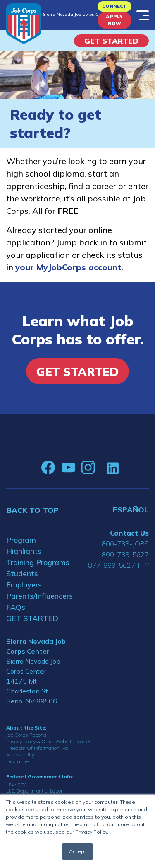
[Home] (24, 23)
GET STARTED (32, 618)
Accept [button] (77, 851)
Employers (24, 585)
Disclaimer (18, 761)
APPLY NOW (114, 20)
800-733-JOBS (125, 544)
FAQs (16, 607)
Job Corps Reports (26, 735)
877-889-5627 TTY (118, 565)
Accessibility (20, 755)
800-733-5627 (125, 554)
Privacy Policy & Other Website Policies (49, 741)
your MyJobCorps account (68, 267)
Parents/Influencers (39, 596)
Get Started (111, 41)
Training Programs (38, 562)
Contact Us (129, 533)
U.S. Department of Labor (34, 791)
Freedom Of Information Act (37, 748)
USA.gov (16, 784)
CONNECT (114, 6)
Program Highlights (24, 546)
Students (22, 573)
